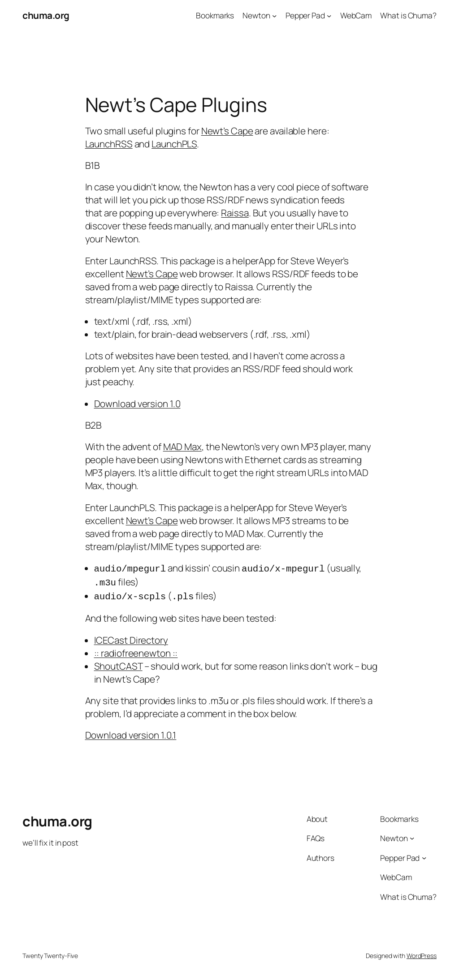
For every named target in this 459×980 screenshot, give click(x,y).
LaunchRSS (109, 144)
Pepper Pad (305, 15)
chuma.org (46, 15)
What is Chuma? (408, 15)
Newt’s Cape (227, 131)
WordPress (422, 953)
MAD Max (182, 447)
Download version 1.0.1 (131, 732)
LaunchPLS (174, 144)
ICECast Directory (131, 637)
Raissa (235, 213)
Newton (256, 15)
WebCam (356, 15)
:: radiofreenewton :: (136, 650)
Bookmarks (215, 15)
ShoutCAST (118, 663)
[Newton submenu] (274, 15)
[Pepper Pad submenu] (329, 15)
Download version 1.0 (137, 404)
